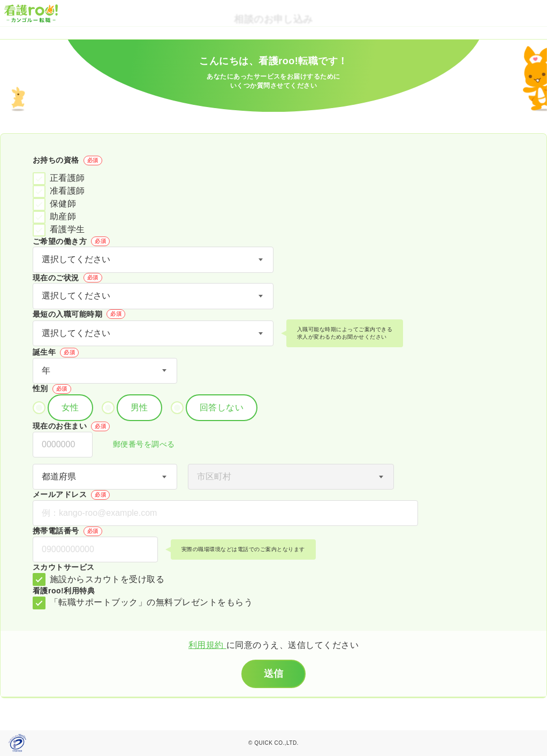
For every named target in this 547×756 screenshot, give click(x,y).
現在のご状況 (67, 278)
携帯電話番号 (67, 531)
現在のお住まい (71, 426)
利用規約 (207, 645)
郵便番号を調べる (138, 445)
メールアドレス (71, 495)
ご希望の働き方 (71, 241)
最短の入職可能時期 (79, 314)
